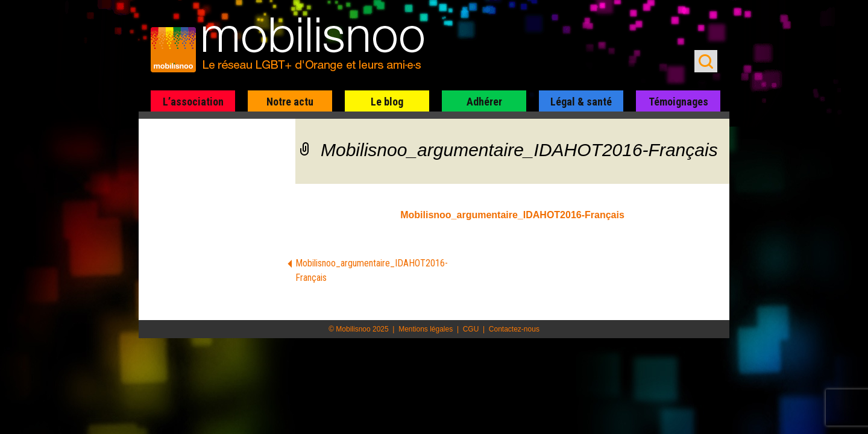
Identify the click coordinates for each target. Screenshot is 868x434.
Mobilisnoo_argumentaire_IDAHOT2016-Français (512, 215)
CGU (471, 329)
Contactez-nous (514, 329)
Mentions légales (426, 329)
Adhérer (484, 102)
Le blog (387, 102)
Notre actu (290, 102)
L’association (193, 102)
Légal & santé (581, 102)
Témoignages (678, 102)
